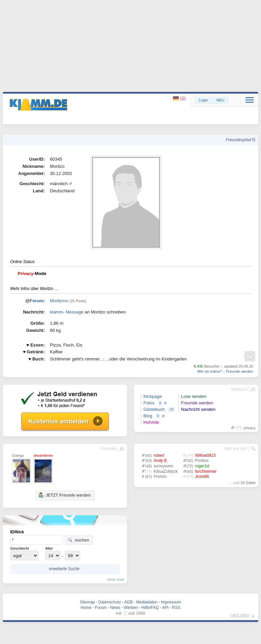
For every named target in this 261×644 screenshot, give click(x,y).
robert (159, 455)
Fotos (149, 403)
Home (86, 608)
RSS (176, 608)
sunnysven (163, 466)
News (115, 608)
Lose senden (194, 396)
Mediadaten (147, 602)
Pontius (202, 461)
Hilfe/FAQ (150, 608)
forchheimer (206, 471)
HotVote (151, 422)
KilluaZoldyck (166, 471)
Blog (148, 416)
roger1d (202, 466)
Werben (131, 608)
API (165, 608)
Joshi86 (202, 477)
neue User (116, 579)
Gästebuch (154, 409)
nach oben (240, 615)
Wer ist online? (210, 371)
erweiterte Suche (64, 569)
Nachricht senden (198, 409)
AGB (128, 602)
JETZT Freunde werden (64, 495)
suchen (78, 540)
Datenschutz (110, 602)
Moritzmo (59, 301)
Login (203, 100)
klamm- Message (67, 312)
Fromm (160, 477)
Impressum (171, 602)
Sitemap (87, 602)
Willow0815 (205, 455)
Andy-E (160, 461)
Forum (36, 301)
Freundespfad (241, 140)
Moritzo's (239, 389)
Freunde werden (240, 371)
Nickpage (153, 396)
